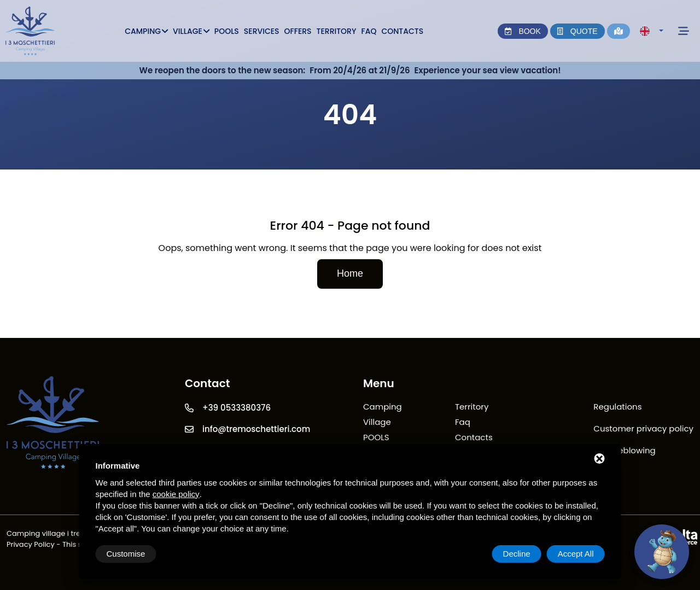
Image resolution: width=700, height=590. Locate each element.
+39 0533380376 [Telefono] (237, 408)
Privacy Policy (31, 544)
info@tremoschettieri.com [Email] (256, 430)
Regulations (617, 407)
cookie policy (176, 494)
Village (191, 31)
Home (350, 274)
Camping (146, 31)
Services (262, 31)
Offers (298, 31)
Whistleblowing (624, 451)
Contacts (402, 31)
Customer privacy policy (643, 429)
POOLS (227, 31)
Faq (369, 31)
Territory (337, 31)
